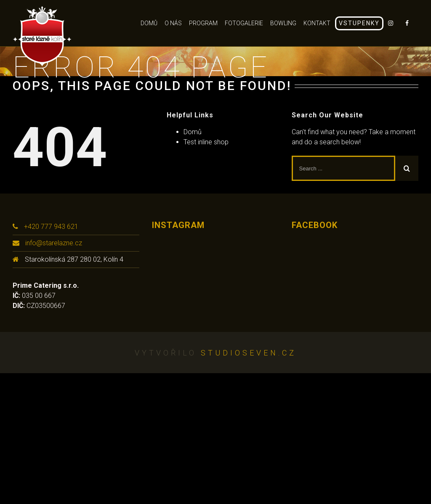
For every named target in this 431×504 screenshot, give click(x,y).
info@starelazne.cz (54, 243)
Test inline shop (206, 142)
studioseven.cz (249, 353)
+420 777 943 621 (51, 227)
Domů (193, 132)
